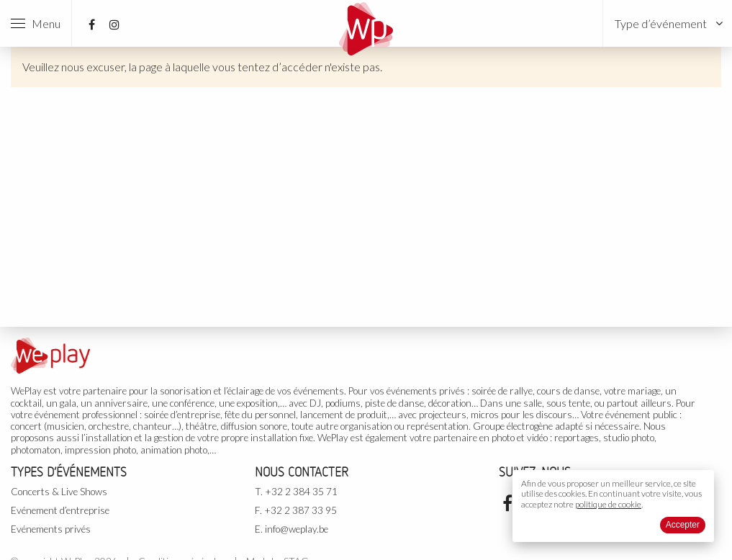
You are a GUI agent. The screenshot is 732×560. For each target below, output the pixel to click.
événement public (641, 415)
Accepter (683, 525)
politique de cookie (608, 504)
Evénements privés (51, 529)
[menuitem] (668, 23)
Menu (36, 23)
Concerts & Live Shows (59, 492)
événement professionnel (86, 415)
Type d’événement (661, 23)
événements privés (426, 391)
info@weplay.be (297, 529)
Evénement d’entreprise (60, 510)
